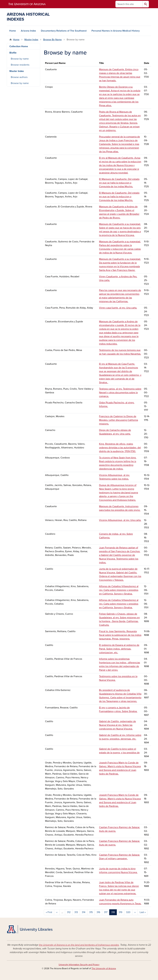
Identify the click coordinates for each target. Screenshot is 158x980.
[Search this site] (129, 4)
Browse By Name (52, 40)
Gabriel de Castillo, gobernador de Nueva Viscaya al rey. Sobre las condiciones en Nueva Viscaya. (117, 725)
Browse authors (19, 77)
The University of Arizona (104, 968)
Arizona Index (28, 31)
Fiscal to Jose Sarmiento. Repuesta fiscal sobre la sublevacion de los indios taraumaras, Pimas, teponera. (120, 635)
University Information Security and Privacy (79, 965)
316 (98, 912)
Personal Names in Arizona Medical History (116, 31)
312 (69, 912)
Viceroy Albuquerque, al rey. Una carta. (120, 520)
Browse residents (20, 65)
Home (13, 31)
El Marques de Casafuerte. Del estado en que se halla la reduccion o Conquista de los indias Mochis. (119, 183)
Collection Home (19, 46)
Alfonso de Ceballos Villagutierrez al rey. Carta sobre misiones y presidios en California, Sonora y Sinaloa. (119, 590)
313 (76, 912)
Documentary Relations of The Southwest (64, 31)
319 (120, 912)
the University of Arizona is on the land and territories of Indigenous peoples (79, 945)
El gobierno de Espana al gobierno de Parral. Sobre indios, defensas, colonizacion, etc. (119, 649)
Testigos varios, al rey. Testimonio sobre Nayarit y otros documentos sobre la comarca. (120, 393)
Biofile (13, 53)
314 (84, 912)
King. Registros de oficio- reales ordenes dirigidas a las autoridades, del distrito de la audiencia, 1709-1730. (120, 448)
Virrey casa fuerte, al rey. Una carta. (118, 308)
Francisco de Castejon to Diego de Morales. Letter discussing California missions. (118, 420)
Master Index (31, 40)
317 (106, 912)
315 (91, 912)
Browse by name (20, 59)
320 (128, 912)
